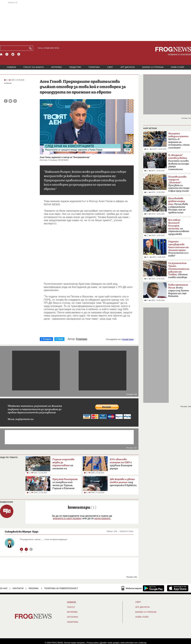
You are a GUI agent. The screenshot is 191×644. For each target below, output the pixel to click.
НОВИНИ (11, 67)
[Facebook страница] (7, 54)
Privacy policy (93, 643)
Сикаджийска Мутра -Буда (22, 532)
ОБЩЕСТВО (75, 67)
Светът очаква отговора (179, 270)
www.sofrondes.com (129, 643)
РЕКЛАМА (34, 588)
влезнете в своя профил (67, 518)
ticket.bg (143, 643)
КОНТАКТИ (18, 588)
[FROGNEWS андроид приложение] (154, 588)
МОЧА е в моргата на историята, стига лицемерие (179, 141)
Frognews (82, 339)
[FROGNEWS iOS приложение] (178, 588)
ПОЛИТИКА (94, 67)
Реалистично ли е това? (179, 249)
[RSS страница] (19, 54)
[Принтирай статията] (15, 101)
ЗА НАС (4, 588)
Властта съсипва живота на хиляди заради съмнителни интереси (179, 163)
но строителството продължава (179, 227)
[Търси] (31, 48)
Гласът (71, 607)
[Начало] (1, 54)
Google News (128, 339)
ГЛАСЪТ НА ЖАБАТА (34, 67)
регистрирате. (103, 518)
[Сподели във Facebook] (6, 101)
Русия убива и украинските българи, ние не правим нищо (178, 205)
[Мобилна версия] (132, 588)
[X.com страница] (13, 54)
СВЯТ (110, 67)
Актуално (73, 617)
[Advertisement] (95, 21)
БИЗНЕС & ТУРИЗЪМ (153, 67)
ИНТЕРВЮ (57, 67)
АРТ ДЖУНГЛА (128, 67)
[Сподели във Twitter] (10, 101)
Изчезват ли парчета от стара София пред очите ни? (179, 185)
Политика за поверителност (61, 588)
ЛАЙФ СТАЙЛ (177, 67)
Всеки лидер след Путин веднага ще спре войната (179, 290)
